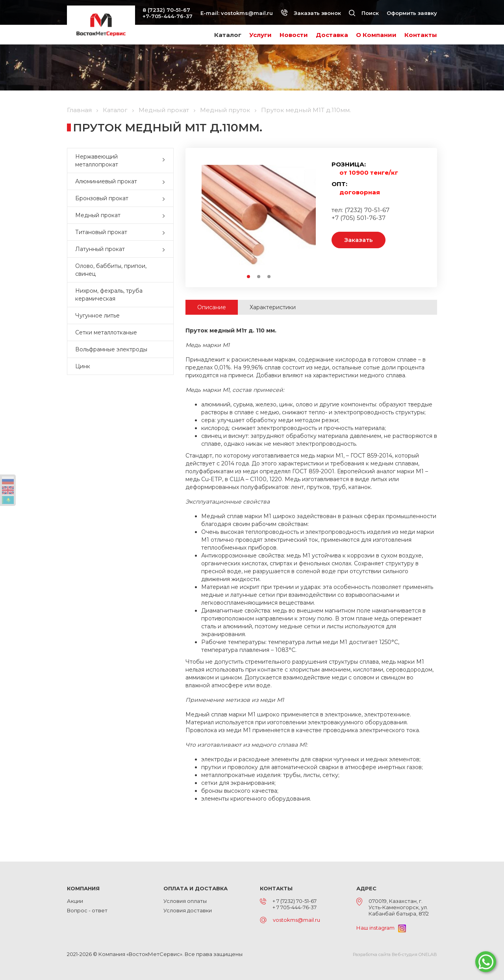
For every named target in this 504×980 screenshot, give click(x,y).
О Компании (376, 35)
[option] (259, 216)
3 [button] (269, 277)
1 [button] (249, 277)
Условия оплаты (185, 901)
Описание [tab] (212, 307)
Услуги (260, 35)
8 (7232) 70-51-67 (166, 10)
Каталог (228, 35)
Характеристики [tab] (273, 307)
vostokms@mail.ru (247, 13)
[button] (165, 161)
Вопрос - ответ (87, 910)
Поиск (364, 13)
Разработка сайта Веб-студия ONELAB (395, 954)
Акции (75, 901)
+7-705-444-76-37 (168, 16)
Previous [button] (205, 216)
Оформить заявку (412, 13)
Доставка (332, 35)
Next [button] (312, 216)
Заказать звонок (311, 13)
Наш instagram (381, 928)
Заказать (359, 240)
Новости (294, 35)
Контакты (421, 35)
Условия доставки (188, 910)
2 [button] (259, 277)
